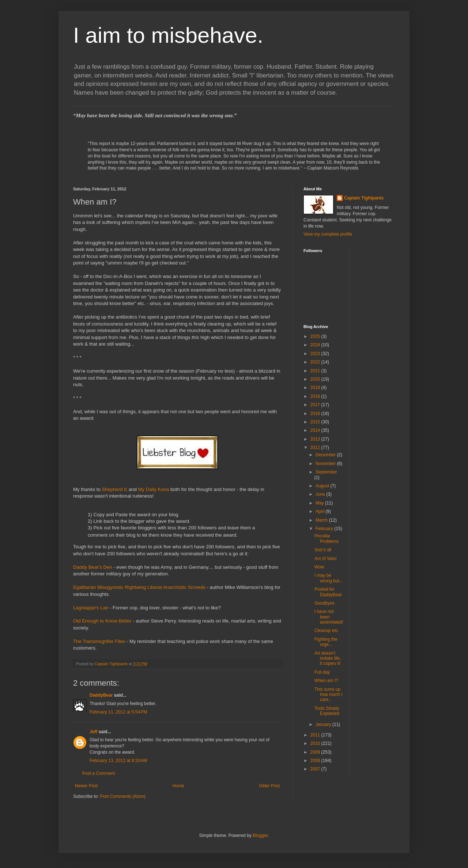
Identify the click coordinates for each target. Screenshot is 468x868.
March (322, 520)
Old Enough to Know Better (102, 621)
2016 (316, 414)
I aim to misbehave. (168, 35)
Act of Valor (326, 559)
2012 (316, 448)
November (326, 464)
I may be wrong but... (329, 578)
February (325, 529)
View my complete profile (328, 234)
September (326, 472)
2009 (316, 752)
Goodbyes (324, 603)
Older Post (269, 786)
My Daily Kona (153, 489)
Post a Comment (99, 773)
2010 (316, 743)
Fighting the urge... (326, 642)
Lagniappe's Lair (91, 608)
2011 (316, 735)
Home (178, 786)
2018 (316, 396)
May (320, 503)
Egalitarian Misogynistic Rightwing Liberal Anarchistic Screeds (139, 587)
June (321, 494)
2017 (316, 405)
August (323, 486)
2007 (316, 769)
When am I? (326, 681)
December (326, 455)
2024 (316, 345)
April (320, 511)
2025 (316, 336)
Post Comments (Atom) (123, 796)
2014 (316, 430)
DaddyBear (101, 695)
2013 (316, 439)
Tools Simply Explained (327, 711)
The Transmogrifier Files (99, 641)
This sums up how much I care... (328, 695)
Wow (319, 567)
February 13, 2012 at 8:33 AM (118, 761)
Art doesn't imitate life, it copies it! (328, 658)
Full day (322, 672)
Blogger (260, 835)
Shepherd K (114, 489)
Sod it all (323, 550)
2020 (316, 379)
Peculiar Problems (327, 538)
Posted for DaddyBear (328, 592)
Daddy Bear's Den (93, 567)
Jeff (93, 732)
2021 (316, 371)
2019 (316, 388)
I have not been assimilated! (329, 617)
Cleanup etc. (327, 631)
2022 (316, 362)
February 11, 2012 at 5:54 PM (118, 712)
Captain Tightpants (364, 198)
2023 (316, 354)
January (324, 724)
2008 (316, 761)
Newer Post (86, 786)
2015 (316, 422)
